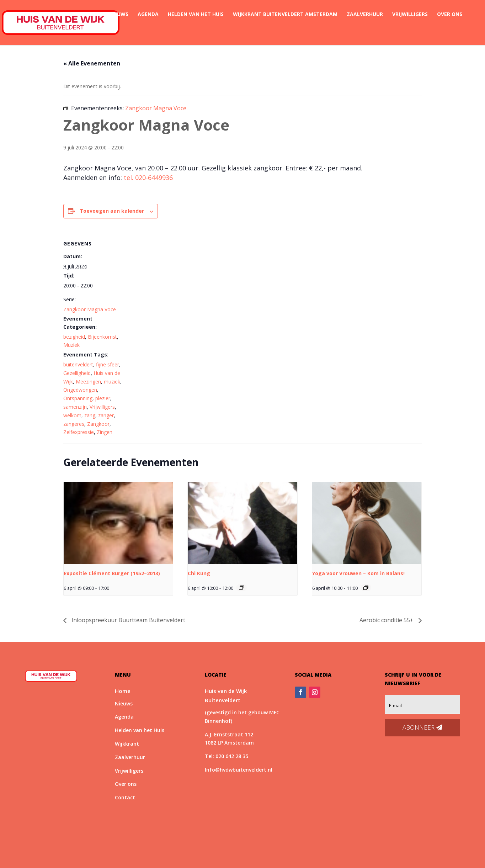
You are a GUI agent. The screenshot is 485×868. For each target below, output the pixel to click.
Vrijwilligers (410, 15)
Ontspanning (78, 398)
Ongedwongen (80, 390)
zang (90, 415)
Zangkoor (98, 424)
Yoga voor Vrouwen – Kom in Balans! (358, 573)
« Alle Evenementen (92, 63)
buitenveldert (78, 364)
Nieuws (119, 15)
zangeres (74, 424)
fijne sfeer (108, 364)
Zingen (105, 432)
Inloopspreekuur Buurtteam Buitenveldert (128, 620)
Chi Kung (199, 573)
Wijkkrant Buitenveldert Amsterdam (285, 15)
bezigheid (74, 337)
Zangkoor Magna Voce (90, 309)
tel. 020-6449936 (148, 178)
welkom (72, 415)
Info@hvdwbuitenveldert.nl (239, 770)
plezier (103, 398)
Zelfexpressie (79, 432)
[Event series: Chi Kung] (241, 588)
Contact (97, 31)
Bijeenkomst (102, 337)
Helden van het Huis (196, 15)
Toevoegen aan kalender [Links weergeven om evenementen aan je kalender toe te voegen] (112, 211)
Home (92, 15)
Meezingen (88, 382)
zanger (106, 415)
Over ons (450, 15)
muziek (112, 382)
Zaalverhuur (365, 15)
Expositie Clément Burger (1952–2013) (112, 573)
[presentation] (118, 523)
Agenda (148, 15)
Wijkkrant (127, 744)
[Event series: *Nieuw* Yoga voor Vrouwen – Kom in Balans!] (366, 588)
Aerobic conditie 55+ (387, 620)
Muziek (71, 345)
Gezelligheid (77, 373)
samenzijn (75, 407)
